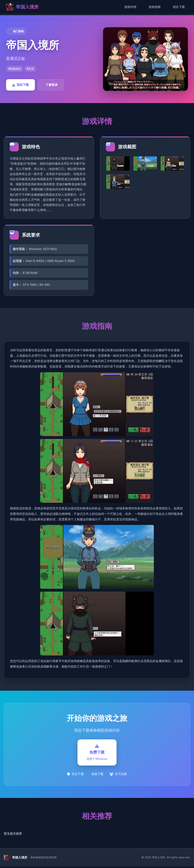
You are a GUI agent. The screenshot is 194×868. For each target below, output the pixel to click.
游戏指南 (155, 7)
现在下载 (179, 7)
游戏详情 (130, 7)
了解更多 (52, 85)
